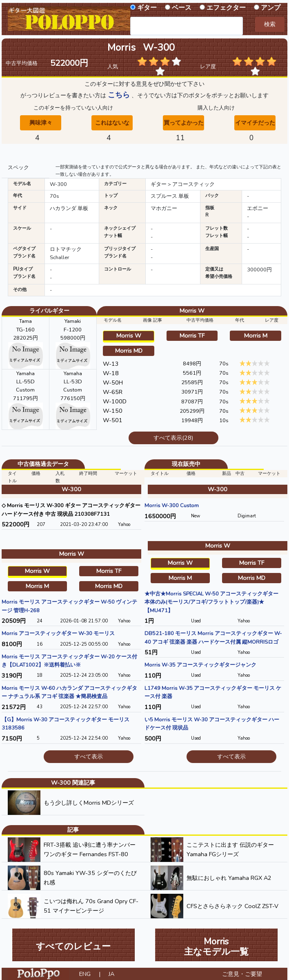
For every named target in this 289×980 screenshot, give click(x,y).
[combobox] (187, 26)
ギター (147, 8)
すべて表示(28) (173, 438)
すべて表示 (89, 756)
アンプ (271, 8)
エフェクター (226, 8)
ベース (182, 8)
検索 (270, 24)
